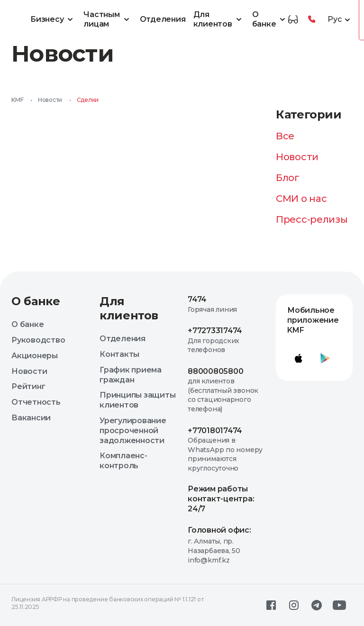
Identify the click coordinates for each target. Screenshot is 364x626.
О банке (270, 19)
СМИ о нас (301, 199)
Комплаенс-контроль (123, 461)
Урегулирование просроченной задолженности (133, 431)
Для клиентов (219, 19)
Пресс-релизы (312, 219)
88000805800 (215, 371)
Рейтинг (28, 386)
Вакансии (31, 418)
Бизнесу (53, 19)
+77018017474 (215, 431)
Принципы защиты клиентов (137, 400)
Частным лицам (108, 19)
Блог (288, 178)
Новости (50, 100)
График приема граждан (131, 375)
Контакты (119, 354)
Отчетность (36, 402)
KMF (17, 100)
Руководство (38, 340)
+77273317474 (215, 331)
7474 (197, 299)
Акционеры (35, 356)
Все (285, 136)
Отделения (163, 19)
